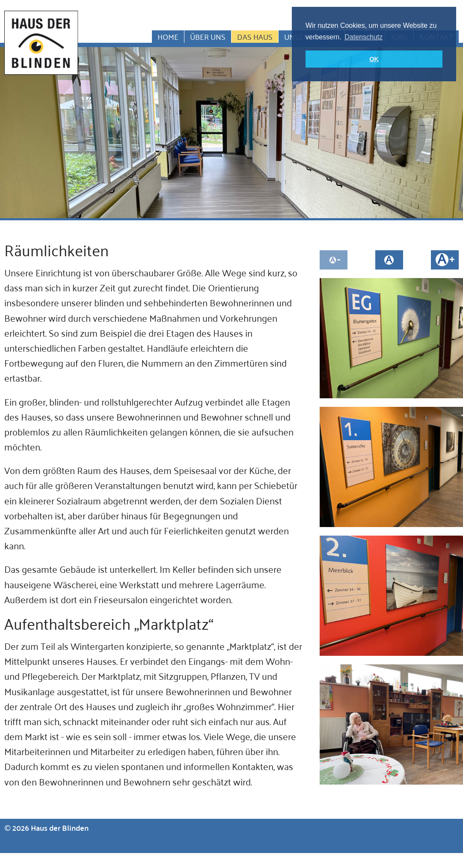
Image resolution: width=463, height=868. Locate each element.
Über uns (208, 37)
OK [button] (374, 59)
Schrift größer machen (445, 260)
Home (168, 37)
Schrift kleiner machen (334, 260)
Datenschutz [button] (364, 37)
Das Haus (255, 37)
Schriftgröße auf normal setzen (389, 260)
